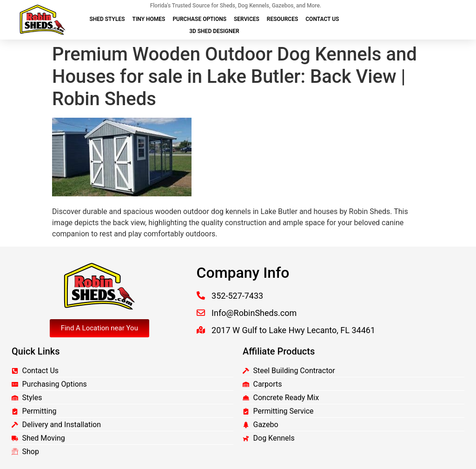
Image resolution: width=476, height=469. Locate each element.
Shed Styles (107, 19)
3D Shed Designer (214, 31)
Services (247, 19)
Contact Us (322, 19)
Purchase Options (199, 19)
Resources (282, 19)
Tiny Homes (149, 19)
